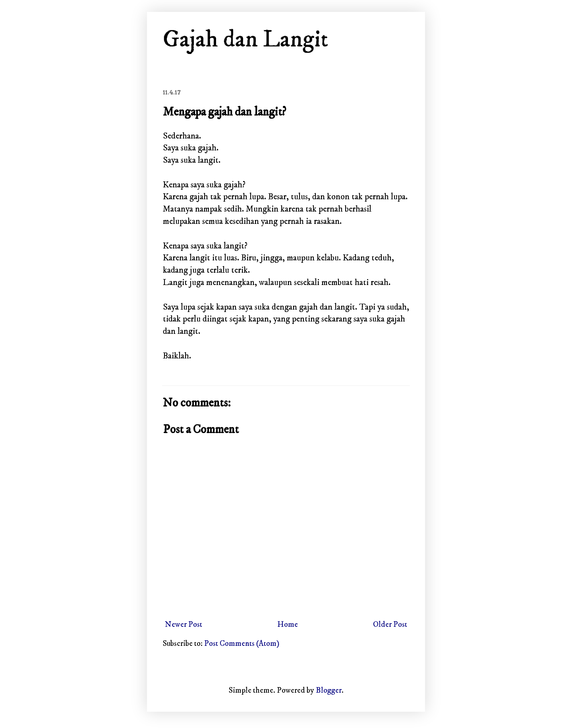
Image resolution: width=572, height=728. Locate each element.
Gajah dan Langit (245, 39)
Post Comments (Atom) (242, 644)
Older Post (390, 625)
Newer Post (184, 625)
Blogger (329, 690)
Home (288, 625)
